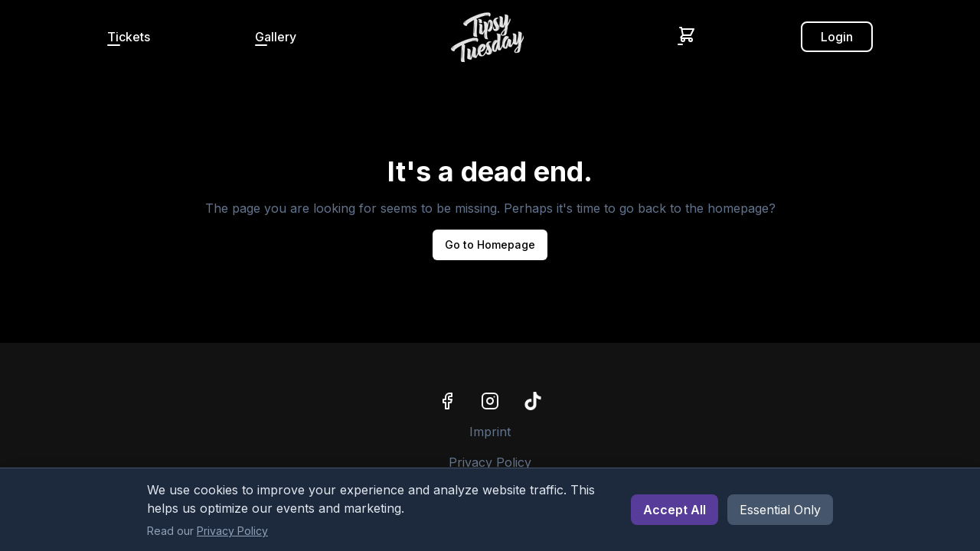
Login (837, 37)
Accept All (675, 510)
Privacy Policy (490, 462)
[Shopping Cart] (687, 34)
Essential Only (780, 510)
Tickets (129, 37)
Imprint (490, 432)
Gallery (276, 37)
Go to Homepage (490, 245)
